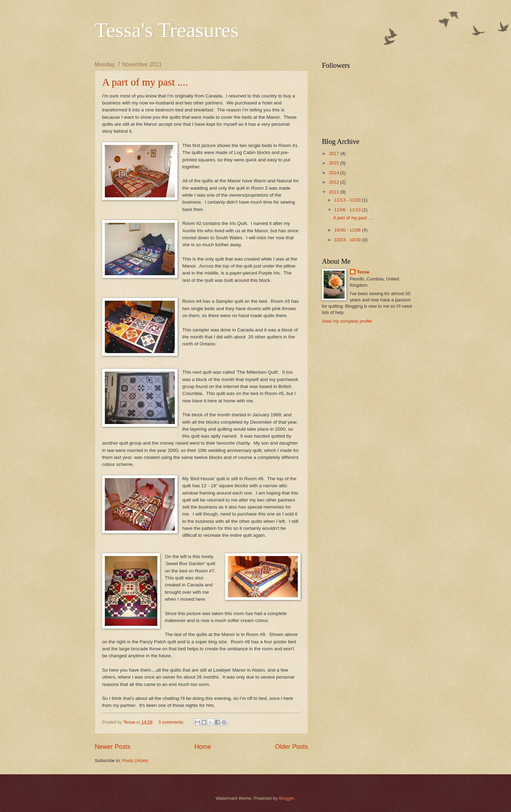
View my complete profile (347, 321)
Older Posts (292, 747)
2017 (334, 153)
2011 (334, 192)
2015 (334, 163)
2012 (334, 182)
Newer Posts (113, 747)
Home (203, 747)
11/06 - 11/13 (348, 210)
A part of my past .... (145, 82)
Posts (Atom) (135, 760)
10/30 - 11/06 (348, 230)
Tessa (363, 272)
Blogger (287, 798)
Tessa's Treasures (167, 30)
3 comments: (172, 722)
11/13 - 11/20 (348, 200)
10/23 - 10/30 (348, 240)
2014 (334, 173)
